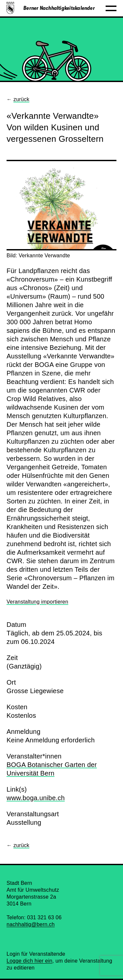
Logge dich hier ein (30, 961)
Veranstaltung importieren (37, 602)
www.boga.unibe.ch (36, 798)
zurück (21, 99)
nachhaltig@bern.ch (31, 924)
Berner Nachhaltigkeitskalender (59, 8)
